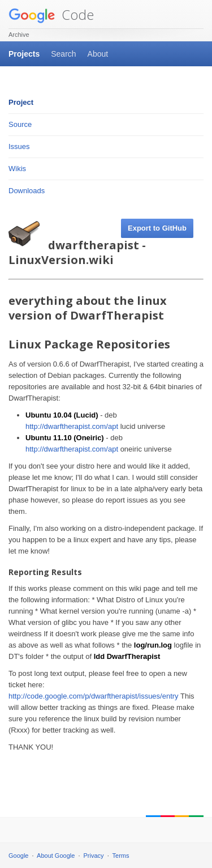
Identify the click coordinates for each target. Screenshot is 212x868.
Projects (24, 54)
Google (18, 856)
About (98, 54)
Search (63, 54)
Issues (19, 146)
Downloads (27, 191)
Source (20, 124)
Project (21, 102)
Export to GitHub (157, 228)
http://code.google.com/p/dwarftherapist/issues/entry (94, 696)
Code (51, 14)
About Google (56, 856)
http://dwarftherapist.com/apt (72, 426)
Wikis (17, 169)
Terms (121, 856)
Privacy (94, 856)
